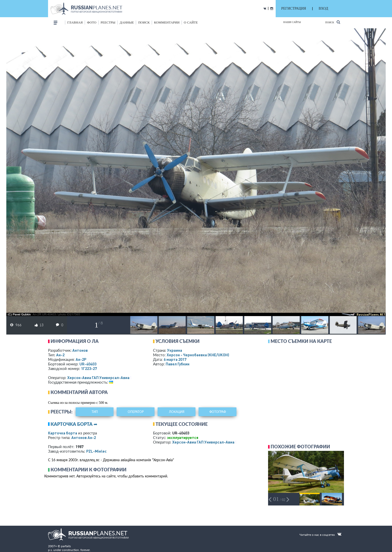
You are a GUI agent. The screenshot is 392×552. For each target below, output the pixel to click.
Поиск (333, 22)
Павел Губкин (178, 364)
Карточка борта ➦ (74, 424)
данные (127, 22)
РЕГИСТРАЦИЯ (294, 8)
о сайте (191, 22)
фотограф (218, 412)
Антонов (80, 350)
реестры (108, 22)
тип (95, 412)
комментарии (167, 22)
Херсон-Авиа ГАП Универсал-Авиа (98, 378)
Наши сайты (292, 22)
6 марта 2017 (175, 359)
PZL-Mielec (96, 451)
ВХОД (323, 8)
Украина (175, 350)
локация (177, 412)
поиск (144, 22)
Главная (75, 22)
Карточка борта (63, 433)
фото (92, 22)
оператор (136, 412)
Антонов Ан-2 (84, 437)
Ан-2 (60, 355)
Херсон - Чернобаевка (198, 355)
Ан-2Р (81, 359)
